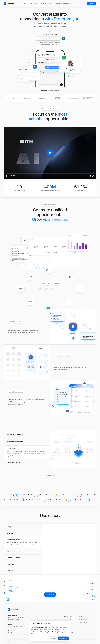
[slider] (50, 173)
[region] (50, 153)
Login (84, 4)
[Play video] (50, 153)
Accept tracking (63, 638)
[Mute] (90, 176)
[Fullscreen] (93, 176)
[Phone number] (48, 38)
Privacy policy (35, 634)
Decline (53, 638)
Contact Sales (67, 4)
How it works (68, 616)
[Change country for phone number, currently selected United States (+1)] (38, 38)
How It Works (33, 4)
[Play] (7, 176)
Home (26, 4)
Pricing (50, 4)
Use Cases (43, 4)
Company (58, 4)
